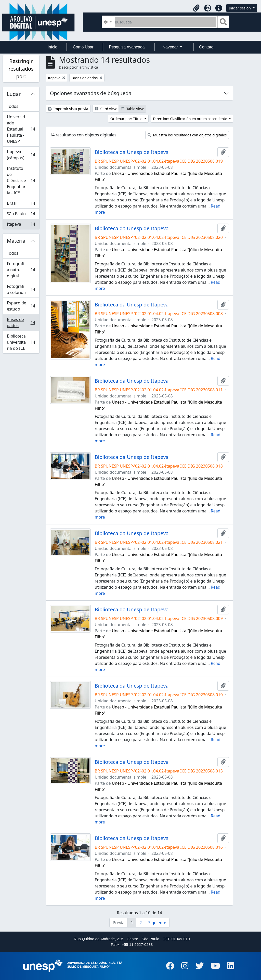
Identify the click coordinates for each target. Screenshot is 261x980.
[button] (196, 8)
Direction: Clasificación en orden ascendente (190, 119)
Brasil (21, 204)
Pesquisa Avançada (127, 47)
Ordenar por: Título (127, 119)
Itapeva (21, 225)
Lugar (14, 94)
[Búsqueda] (166, 22)
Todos (13, 106)
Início (53, 47)
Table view (132, 109)
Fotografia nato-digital (21, 270)
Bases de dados (21, 323)
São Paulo (21, 215)
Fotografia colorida (21, 289)
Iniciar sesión (240, 8)
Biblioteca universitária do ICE (21, 342)
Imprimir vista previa (68, 109)
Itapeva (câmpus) (21, 155)
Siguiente (157, 923)
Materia (16, 241)
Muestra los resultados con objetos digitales (187, 135)
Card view (106, 109)
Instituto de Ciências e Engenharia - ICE (21, 180)
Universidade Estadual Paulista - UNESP (21, 129)
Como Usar (83, 47)
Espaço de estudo (21, 306)
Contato (206, 47)
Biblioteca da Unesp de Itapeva (132, 152)
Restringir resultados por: (21, 69)
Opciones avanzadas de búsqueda (91, 93)
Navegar (171, 47)
